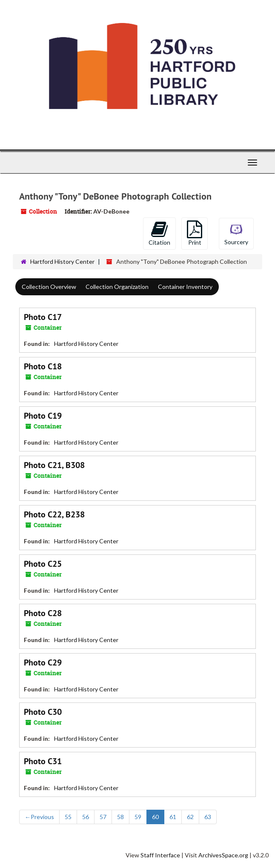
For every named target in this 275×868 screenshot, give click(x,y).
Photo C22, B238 (54, 514)
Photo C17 (43, 317)
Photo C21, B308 (54, 465)
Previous (39, 817)
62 (190, 817)
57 (103, 817)
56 (86, 817)
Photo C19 (43, 416)
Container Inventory (185, 287)
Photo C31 (43, 761)
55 (68, 817)
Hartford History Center (62, 261)
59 (138, 817)
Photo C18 (43, 366)
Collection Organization (117, 287)
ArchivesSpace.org (223, 855)
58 (120, 817)
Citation (159, 233)
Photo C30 (43, 712)
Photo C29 (43, 662)
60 (155, 817)
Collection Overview (49, 287)
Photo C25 (43, 564)
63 (208, 817)
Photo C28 (43, 613)
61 (173, 817)
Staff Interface (160, 855)
